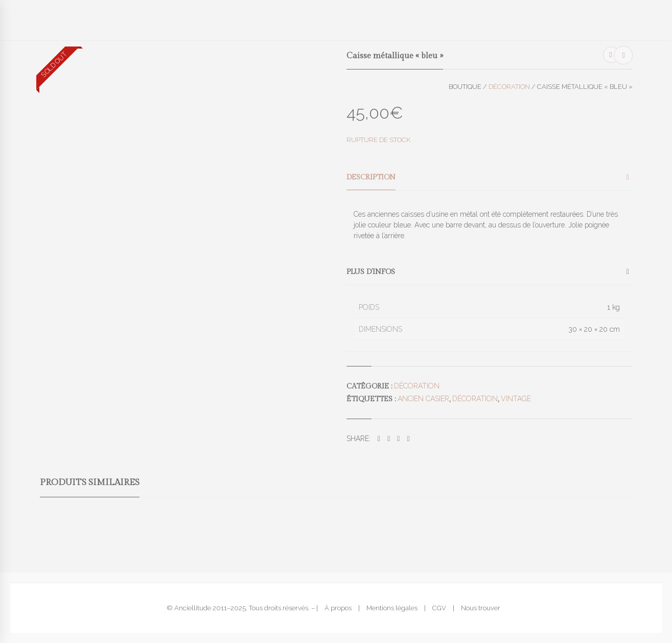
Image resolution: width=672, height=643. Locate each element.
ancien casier (423, 399)
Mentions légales (392, 608)
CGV (439, 608)
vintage (516, 399)
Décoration (509, 87)
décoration (475, 399)
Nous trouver (481, 608)
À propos (338, 608)
